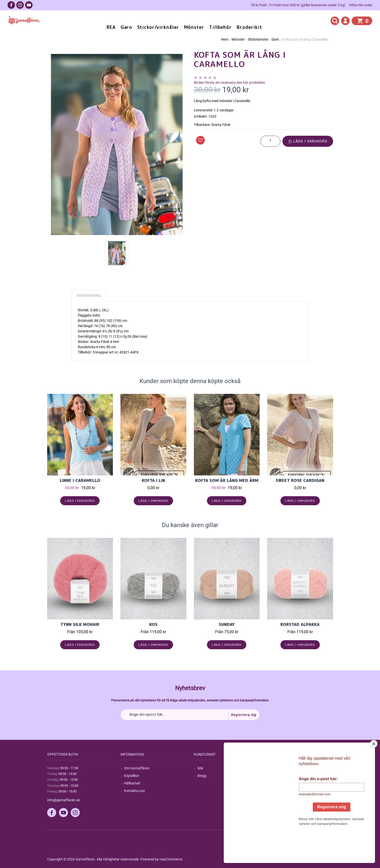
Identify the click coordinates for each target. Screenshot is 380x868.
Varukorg (278, 791)
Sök (200, 768)
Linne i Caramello (80, 480)
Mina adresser (282, 783)
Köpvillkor (132, 776)
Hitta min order (361, 5)
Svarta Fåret (221, 125)
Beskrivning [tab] (89, 296)
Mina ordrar (280, 776)
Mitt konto (279, 768)
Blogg (202, 776)
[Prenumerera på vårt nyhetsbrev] (190, 715)
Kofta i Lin (153, 480)
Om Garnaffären (137, 768)
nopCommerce (171, 859)
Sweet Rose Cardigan (300, 480)
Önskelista (279, 798)
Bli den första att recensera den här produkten (230, 83)
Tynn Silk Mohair (80, 624)
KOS (153, 624)
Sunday (227, 624)
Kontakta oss (134, 791)
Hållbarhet (132, 783)
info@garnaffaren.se (63, 800)
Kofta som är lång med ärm (227, 480)
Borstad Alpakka (300, 624)
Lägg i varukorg (308, 141)
